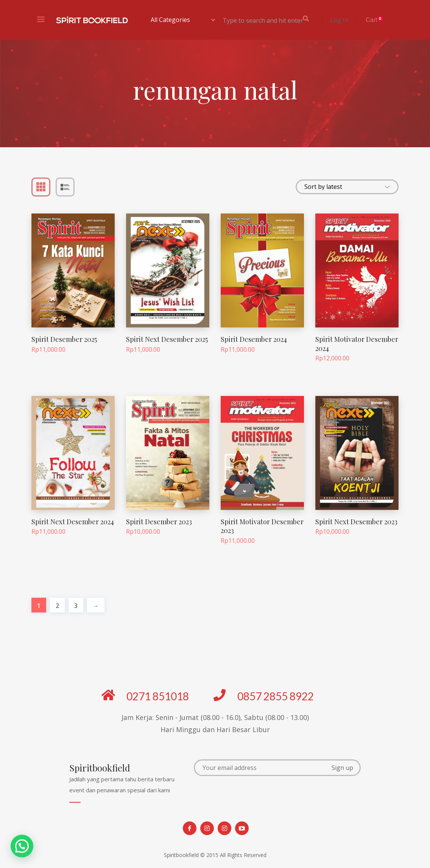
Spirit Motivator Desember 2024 (357, 344)
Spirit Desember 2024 (254, 339)
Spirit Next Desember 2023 (356, 522)
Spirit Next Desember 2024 (73, 522)
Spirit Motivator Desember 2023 (262, 526)
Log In (339, 20)
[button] (22, 846)
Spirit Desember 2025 (64, 339)
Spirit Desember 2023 (159, 522)
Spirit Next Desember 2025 (167, 339)
